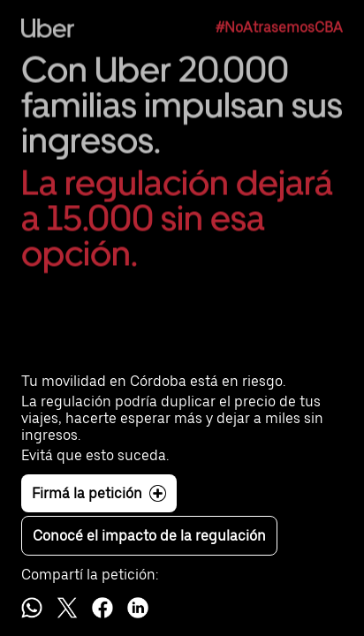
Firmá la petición (99, 493)
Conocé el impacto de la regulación (149, 536)
